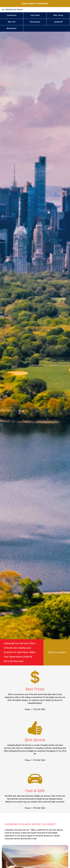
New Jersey (58, 15)
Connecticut (12, 15)
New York (12, 22)
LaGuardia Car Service (14, 10)
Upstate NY (58, 22)
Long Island (35, 15)
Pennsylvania (35, 22)
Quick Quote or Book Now (35, 3)
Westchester (12, 28)
